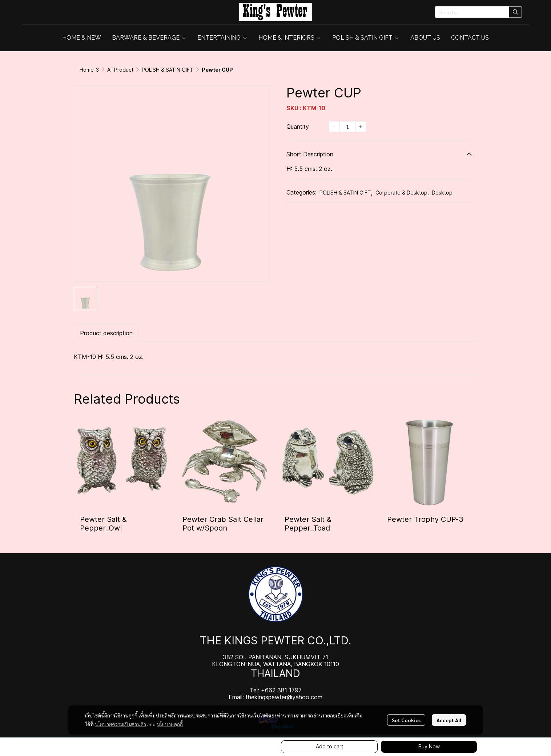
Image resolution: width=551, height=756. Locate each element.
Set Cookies (406, 720)
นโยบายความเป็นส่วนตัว (120, 724)
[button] (478, 12)
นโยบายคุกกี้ (170, 724)
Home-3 (89, 70)
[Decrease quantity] (334, 127)
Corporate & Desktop (402, 193)
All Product (120, 70)
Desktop (442, 193)
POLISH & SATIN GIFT (168, 70)
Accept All (449, 720)
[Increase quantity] (361, 127)
